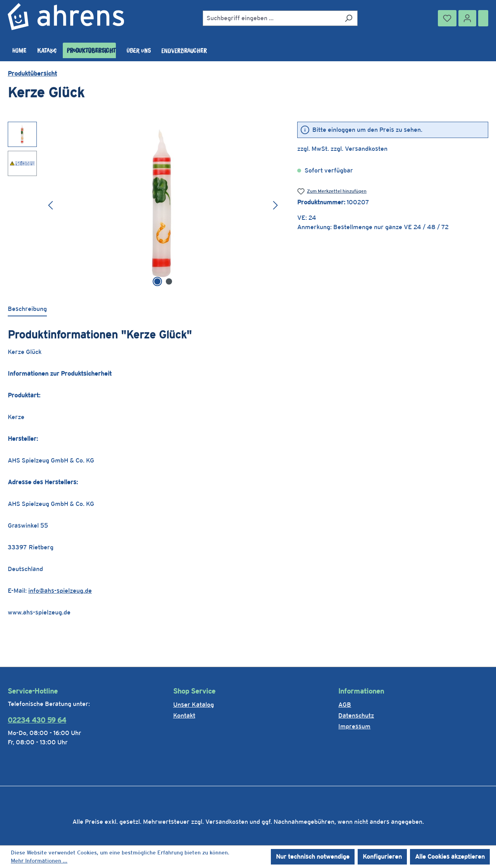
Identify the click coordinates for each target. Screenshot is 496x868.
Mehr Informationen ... (39, 861)
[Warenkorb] (483, 18)
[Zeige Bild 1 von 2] (157, 281)
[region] (145, 205)
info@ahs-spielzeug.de (60, 591)
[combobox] (271, 18)
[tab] (27, 309)
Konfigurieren (382, 857)
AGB (345, 705)
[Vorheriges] (50, 205)
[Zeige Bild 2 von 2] (169, 281)
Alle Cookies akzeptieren (450, 857)
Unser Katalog (194, 705)
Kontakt (184, 715)
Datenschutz (356, 715)
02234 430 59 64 (37, 720)
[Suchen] (349, 18)
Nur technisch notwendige (313, 857)
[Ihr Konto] (467, 18)
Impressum (354, 726)
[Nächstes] (276, 205)
